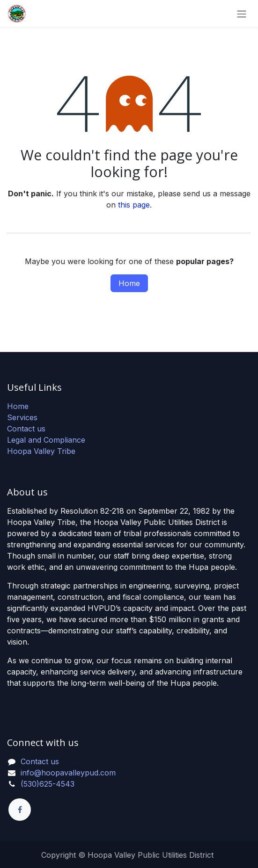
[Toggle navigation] (242, 14)
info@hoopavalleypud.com (68, 773)
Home (129, 283)
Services (22, 417)
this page (134, 205)
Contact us (26, 429)
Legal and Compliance (46, 440)
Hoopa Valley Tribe (41, 451)
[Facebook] (20, 810)
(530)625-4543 (48, 784)
